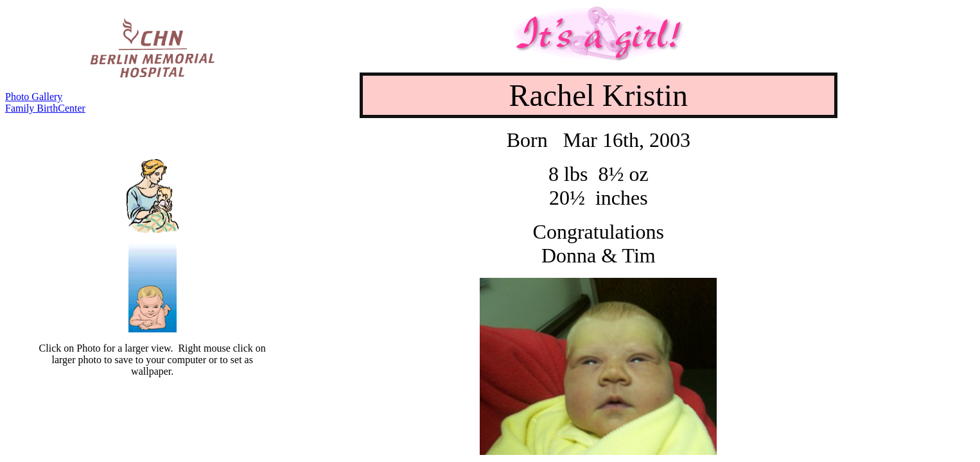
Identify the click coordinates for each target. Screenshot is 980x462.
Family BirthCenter (45, 108)
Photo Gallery (34, 97)
